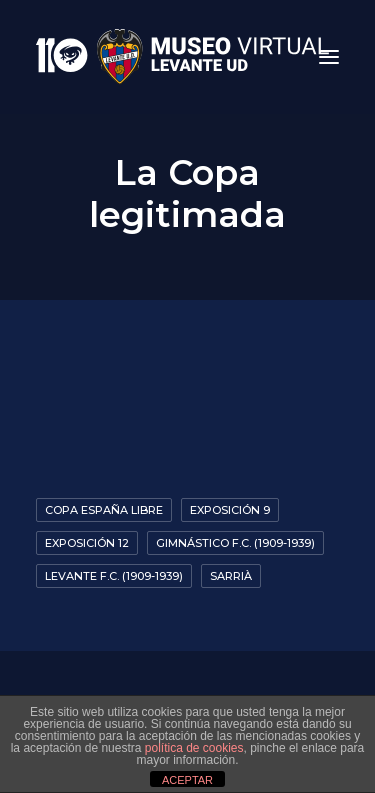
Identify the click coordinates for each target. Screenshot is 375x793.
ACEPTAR (187, 780)
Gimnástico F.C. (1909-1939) (235, 543)
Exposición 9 (230, 510)
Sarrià (231, 576)
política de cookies (194, 748)
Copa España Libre (104, 510)
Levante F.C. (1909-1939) (114, 576)
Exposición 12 (87, 543)
